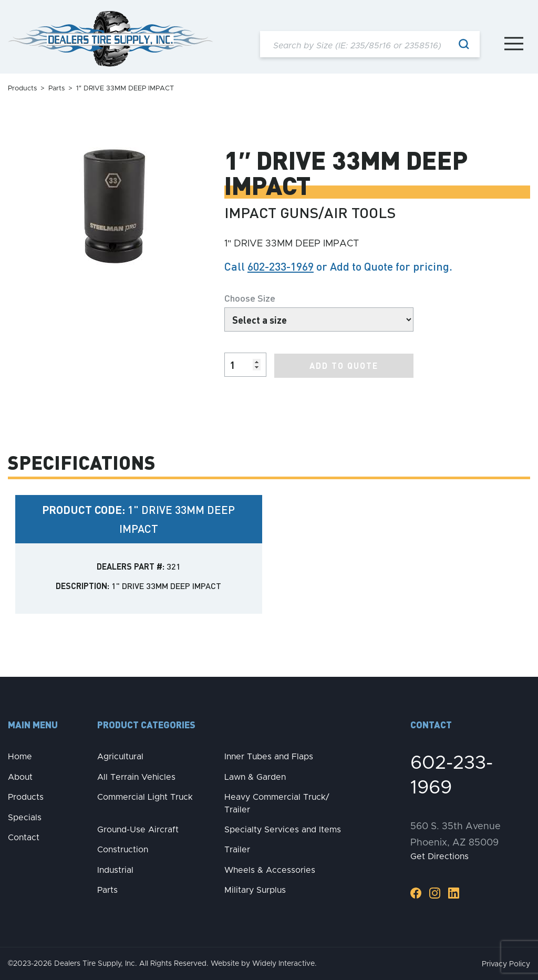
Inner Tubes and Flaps (269, 756)
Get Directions (439, 856)
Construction (123, 849)
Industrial (115, 869)
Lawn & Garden (255, 776)
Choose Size (250, 298)
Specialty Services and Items (283, 829)
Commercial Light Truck (145, 797)
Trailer (237, 849)
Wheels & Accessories (270, 869)
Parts (56, 89)
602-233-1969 (281, 266)
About (20, 776)
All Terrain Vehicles (136, 776)
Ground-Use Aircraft (138, 829)
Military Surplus (255, 890)
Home (20, 756)
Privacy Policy (506, 963)
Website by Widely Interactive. (264, 963)
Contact (24, 837)
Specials (25, 817)
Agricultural (120, 756)
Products (22, 89)
